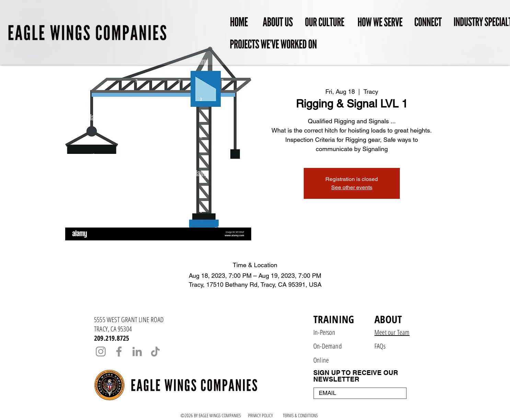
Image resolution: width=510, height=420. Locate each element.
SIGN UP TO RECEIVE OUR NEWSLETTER (356, 376)
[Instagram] (101, 351)
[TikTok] (155, 351)
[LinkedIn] (137, 351)
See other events (352, 187)
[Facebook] (119, 351)
